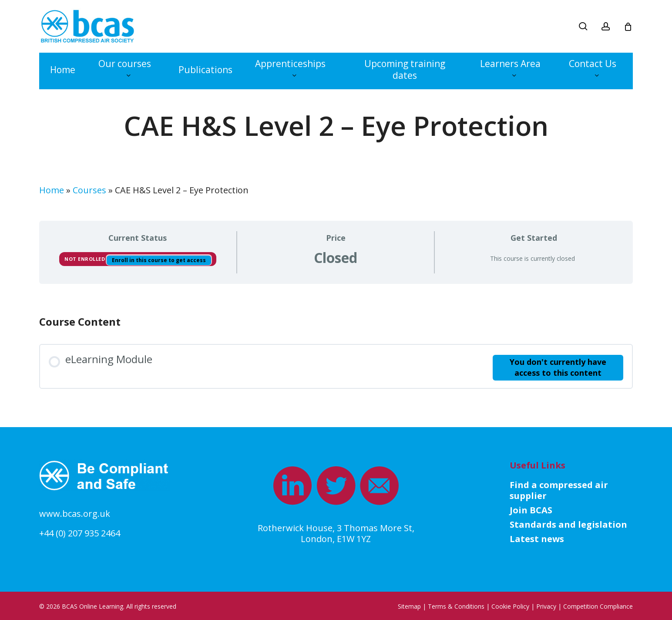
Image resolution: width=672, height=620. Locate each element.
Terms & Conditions (456, 606)
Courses (89, 190)
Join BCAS (531, 510)
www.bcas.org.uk (75, 514)
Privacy (546, 606)
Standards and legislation (568, 524)
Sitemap (409, 606)
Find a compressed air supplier (559, 490)
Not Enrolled (86, 259)
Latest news (537, 539)
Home (52, 190)
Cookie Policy (510, 606)
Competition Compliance (598, 606)
